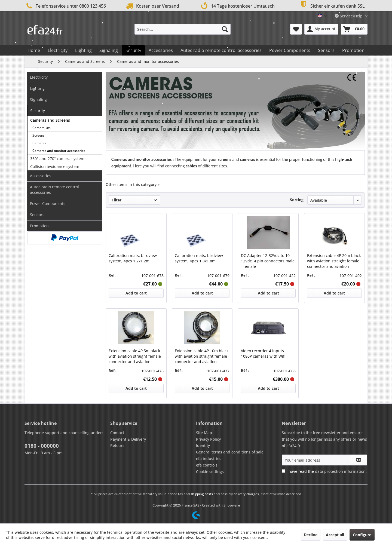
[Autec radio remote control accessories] (221, 50)
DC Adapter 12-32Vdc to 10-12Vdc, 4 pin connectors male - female (268, 261)
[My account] (321, 29)
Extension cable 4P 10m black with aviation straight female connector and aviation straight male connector (202, 356)
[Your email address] (316, 460)
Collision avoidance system (55, 166)
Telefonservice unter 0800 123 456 (65, 6)
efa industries (209, 458)
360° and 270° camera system (57, 159)
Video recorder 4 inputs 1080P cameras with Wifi (263, 353)
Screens (39, 135)
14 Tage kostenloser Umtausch (237, 5)
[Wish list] (296, 29)
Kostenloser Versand (152, 6)
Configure (362, 535)
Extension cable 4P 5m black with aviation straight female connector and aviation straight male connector (135, 356)
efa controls (207, 465)
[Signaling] (109, 50)
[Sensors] (326, 50)
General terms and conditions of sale (230, 452)
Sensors (37, 215)
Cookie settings (210, 472)
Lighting (37, 88)
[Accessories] (161, 50)
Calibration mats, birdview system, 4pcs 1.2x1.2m (133, 258)
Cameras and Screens (50, 120)
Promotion (39, 226)
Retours (117, 445)
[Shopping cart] (354, 29)
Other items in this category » (133, 184)
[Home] (34, 50)
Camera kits (42, 128)
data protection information (340, 471)
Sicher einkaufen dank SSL (332, 5)
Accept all (335, 535)
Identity (203, 445)
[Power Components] (290, 50)
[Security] (133, 50)
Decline (311, 535)
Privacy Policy (208, 439)
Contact (117, 433)
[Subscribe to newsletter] (359, 460)
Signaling (38, 99)
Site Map (204, 433)
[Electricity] (58, 50)
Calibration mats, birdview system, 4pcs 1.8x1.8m (199, 258)
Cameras (39, 143)
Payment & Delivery (128, 439)
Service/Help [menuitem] (349, 16)
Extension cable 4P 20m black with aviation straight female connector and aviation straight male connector (334, 261)
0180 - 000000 (42, 446)
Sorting (297, 200)
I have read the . (327, 471)
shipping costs (202, 494)
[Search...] (183, 29)
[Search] (225, 29)
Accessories (41, 176)
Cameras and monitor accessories (59, 151)
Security (38, 111)
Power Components (48, 203)
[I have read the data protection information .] (284, 471)
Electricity (39, 77)
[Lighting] (83, 50)
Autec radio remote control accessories (54, 190)
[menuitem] (183, 29)
